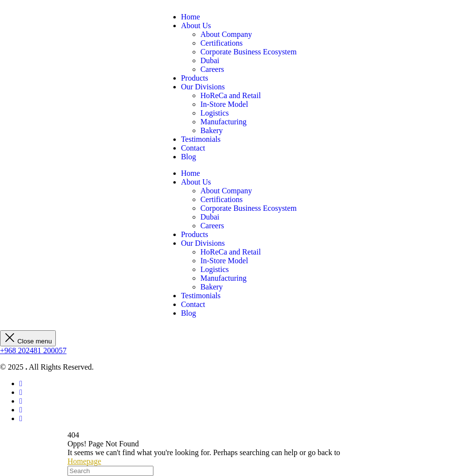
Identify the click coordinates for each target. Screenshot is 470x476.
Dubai (210, 60)
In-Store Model (224, 104)
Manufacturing (224, 122)
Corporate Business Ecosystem (249, 52)
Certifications (222, 43)
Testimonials (201, 139)
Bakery (212, 130)
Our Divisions (203, 87)
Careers (212, 69)
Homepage (84, 461)
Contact (193, 148)
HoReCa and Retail (231, 95)
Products (195, 78)
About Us (196, 25)
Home (191, 17)
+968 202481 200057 (33, 350)
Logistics (215, 113)
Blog (189, 157)
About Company (226, 34)
